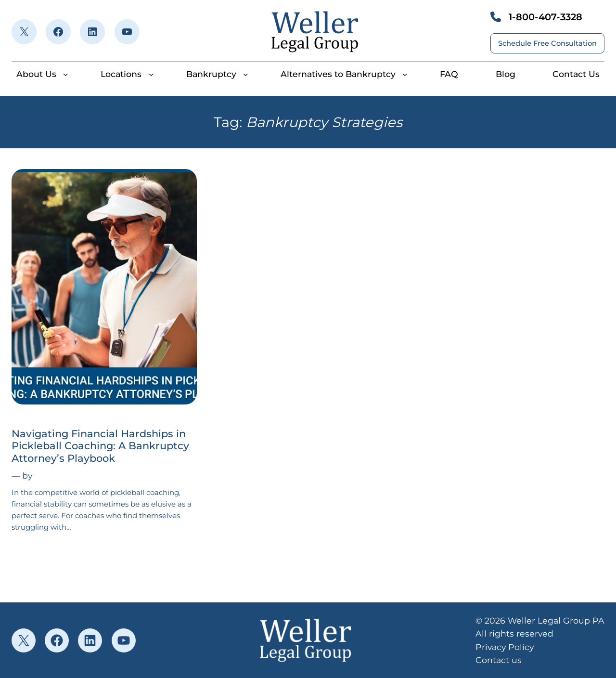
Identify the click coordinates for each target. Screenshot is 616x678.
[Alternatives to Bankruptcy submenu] (405, 74)
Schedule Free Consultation (547, 43)
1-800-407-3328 (545, 17)
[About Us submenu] (65, 74)
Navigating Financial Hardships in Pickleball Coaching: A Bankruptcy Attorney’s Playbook (100, 446)
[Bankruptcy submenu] (245, 74)
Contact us (499, 660)
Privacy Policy (505, 647)
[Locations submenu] (151, 74)
